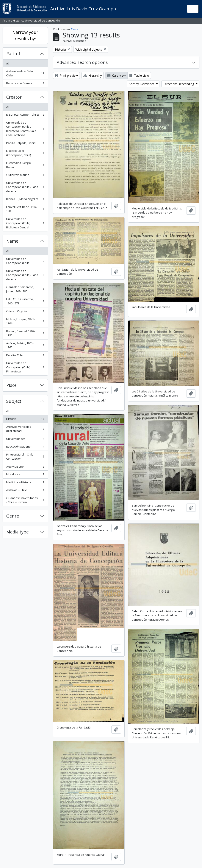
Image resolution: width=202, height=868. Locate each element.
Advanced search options (82, 62)
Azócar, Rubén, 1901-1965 (25, 345)
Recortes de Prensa (25, 84)
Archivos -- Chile (25, 491)
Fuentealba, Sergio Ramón (25, 165)
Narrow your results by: (25, 35)
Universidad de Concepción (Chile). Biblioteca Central (25, 223)
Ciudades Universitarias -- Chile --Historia (25, 500)
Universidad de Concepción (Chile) (25, 261)
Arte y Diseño (25, 467)
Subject (14, 401)
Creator (14, 97)
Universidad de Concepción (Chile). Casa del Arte (25, 187)
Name (12, 241)
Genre (13, 516)
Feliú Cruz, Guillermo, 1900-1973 (25, 301)
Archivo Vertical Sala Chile (25, 73)
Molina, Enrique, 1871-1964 (25, 321)
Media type (17, 532)
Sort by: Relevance (142, 84)
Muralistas (25, 475)
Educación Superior (25, 447)
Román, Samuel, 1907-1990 (25, 333)
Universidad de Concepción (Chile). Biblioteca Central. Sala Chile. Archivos (25, 129)
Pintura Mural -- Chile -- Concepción (25, 457)
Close (75, 29)
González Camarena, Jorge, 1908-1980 (25, 289)
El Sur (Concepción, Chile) (25, 115)
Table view (139, 75)
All (8, 63)
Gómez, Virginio (25, 312)
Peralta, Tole (25, 356)
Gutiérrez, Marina (25, 176)
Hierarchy (93, 75)
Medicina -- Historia (25, 483)
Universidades (25, 440)
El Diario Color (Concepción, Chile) (25, 153)
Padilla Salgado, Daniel (25, 144)
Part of (13, 53)
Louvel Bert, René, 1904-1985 (25, 209)
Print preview (66, 75)
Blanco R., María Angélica (25, 200)
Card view (117, 75)
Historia (25, 420)
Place (11, 385)
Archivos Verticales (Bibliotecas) (25, 429)
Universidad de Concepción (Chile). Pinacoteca (25, 367)
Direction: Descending (179, 84)
